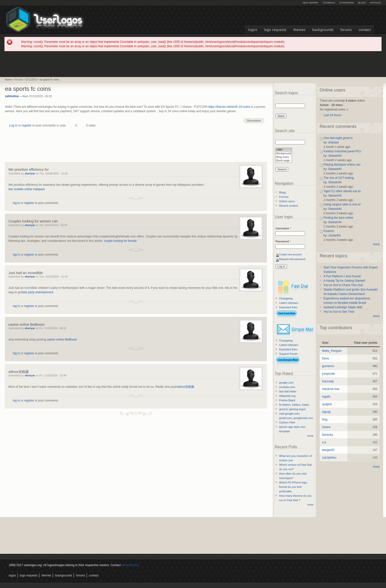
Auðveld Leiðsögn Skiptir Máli (343, 307)
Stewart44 (335, 156)
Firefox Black (287, 400)
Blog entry (284, 157)
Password (283, 241)
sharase (333, 142)
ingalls (326, 397)
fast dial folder (288, 391)
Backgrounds (323, 30)
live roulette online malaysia (26, 189)
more (310, 436)
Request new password (292, 259)
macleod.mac (331, 389)
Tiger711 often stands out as (342, 191)
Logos (253, 30)
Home (8, 80)
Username (283, 228)
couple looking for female (120, 241)
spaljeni (327, 404)
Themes (299, 30)
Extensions (346, 3)
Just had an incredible (26, 273)
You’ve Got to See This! (339, 312)
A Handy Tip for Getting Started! (344, 281)
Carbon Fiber (287, 422)
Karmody (328, 381)
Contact (365, 30)
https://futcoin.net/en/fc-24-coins (229, 107)
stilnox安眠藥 (19, 372)
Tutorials (329, 3)
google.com (286, 383)
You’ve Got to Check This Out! (343, 285)
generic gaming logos (292, 409)
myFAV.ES (375, 3)
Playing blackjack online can (342, 165)
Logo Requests (275, 30)
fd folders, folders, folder (294, 405)
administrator (130, 565)
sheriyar (30, 173)
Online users (287, 201)
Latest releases (289, 303)
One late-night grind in (338, 138)
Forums (346, 30)
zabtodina (12, 96)
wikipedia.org (287, 396)
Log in (13, 125)
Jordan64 (334, 235)
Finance (329, 231)
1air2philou (329, 458)
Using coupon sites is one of (342, 204)
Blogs (362, 3)
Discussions (254, 121)
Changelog (286, 298)
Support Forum (289, 354)
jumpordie (329, 374)
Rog (325, 419)
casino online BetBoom (26, 325)
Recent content (289, 206)
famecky (328, 435)
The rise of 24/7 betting (339, 178)
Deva (325, 358)
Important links (288, 307)
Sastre (326, 427)
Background (284, 154)
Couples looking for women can (33, 221)
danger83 (328, 450)
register (27, 125)
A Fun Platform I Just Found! (342, 276)
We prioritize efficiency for (29, 170)
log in (16, 203)
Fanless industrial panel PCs (342, 151)
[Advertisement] (193, 64)
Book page (284, 161)
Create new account (290, 255)
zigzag (326, 412)
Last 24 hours (332, 115)
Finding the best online (338, 218)
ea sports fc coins (49, 80)
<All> (284, 150)
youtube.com (287, 387)
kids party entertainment (38, 292)
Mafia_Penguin (332, 351)
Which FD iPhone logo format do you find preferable (293, 487)
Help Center (310, 3)
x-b (324, 442)
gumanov (328, 366)
